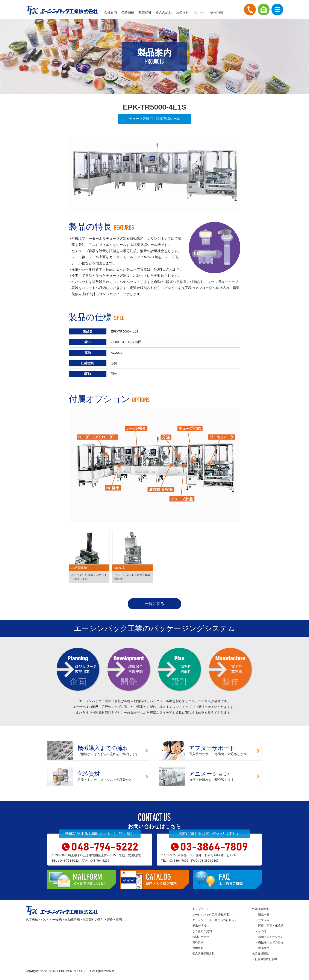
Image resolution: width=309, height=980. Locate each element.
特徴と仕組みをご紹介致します (210, 777)
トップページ (201, 909)
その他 (262, 931)
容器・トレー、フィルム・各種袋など (99, 777)
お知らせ (182, 12)
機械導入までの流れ (271, 942)
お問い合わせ (201, 937)
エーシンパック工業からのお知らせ (215, 920)
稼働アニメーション (271, 937)
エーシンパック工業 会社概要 (211, 915)
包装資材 (145, 12)
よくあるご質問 (202, 931)
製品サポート (267, 948)
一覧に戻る (154, 604)
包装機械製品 (260, 909)
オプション (265, 920)
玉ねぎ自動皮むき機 (264, 959)
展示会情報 (199, 926)
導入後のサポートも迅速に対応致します (210, 751)
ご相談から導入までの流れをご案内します (99, 751)
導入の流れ (164, 12)
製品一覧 (264, 915)
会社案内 (111, 12)
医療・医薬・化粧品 (271, 926)
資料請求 (198, 942)
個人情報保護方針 (203, 954)
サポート (200, 12)
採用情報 (217, 12)
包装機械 (128, 12)
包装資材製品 (260, 954)
